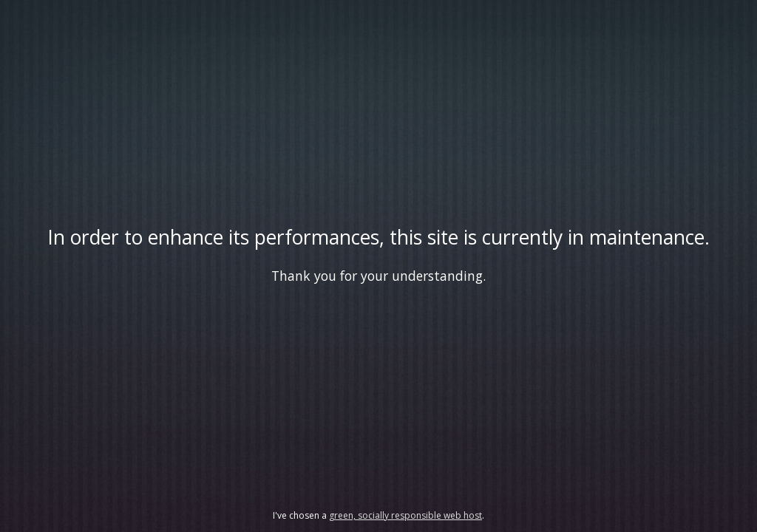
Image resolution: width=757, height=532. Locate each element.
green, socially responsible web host (405, 515)
